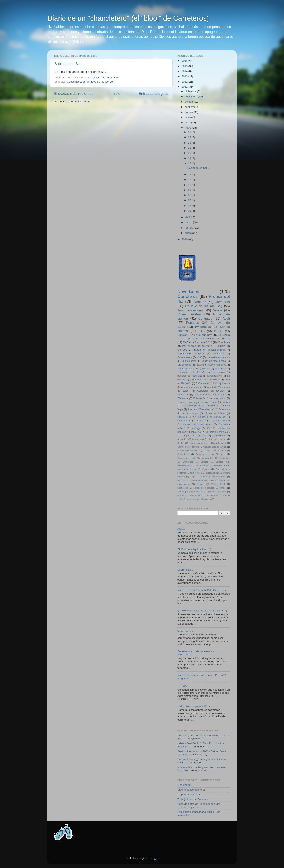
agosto (189, 112)
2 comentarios (111, 77)
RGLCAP (183, 686)
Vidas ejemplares (191, 406)
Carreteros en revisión (211, 391)
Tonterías (196, 432)
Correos (182, 350)
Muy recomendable (200, 480)
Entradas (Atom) (81, 102)
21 (190, 148)
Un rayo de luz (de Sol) (101, 82)
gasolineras (194, 495)
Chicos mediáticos (215, 413)
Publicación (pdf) (216, 350)
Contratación (184, 421)
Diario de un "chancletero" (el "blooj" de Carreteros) (128, 18)
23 (190, 143)
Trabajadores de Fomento (193, 799)
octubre (190, 102)
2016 (185, 61)
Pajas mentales (186, 369)
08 (190, 195)
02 (190, 211)
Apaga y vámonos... (192, 387)
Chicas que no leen (188, 450)
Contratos (205, 318)
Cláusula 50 (184, 417)
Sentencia (220, 369)
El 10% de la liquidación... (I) (194, 549)
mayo (188, 128)
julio (188, 117)
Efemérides (188, 462)
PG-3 (208, 428)
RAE (186, 342)
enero (189, 233)
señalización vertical (191, 353)
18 (190, 163)
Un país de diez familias (199, 338)
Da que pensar (222, 458)
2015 (185, 66)
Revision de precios (204, 488)
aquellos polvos (216, 372)
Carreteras (222, 302)
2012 (185, 82)
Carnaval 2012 (203, 342)
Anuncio (220, 346)
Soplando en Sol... (69, 64)
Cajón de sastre (219, 443)
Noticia (216, 380)
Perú (227, 380)
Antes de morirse (217, 439)
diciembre (191, 91)
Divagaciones (214, 376)
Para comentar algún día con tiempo (197, 402)
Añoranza (219, 354)
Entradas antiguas (154, 93)
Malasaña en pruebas (218, 357)
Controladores (189, 361)
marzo (189, 222)
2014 (185, 71)
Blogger (154, 858)
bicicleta (181, 495)
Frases (226, 338)
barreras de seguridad (190, 376)
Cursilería (183, 395)
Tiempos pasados (217, 492)
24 (190, 137)
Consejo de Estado (187, 458)
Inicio (116, 93)
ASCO (181, 529)
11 (190, 180)
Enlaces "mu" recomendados (210, 398)
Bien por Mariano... (198, 443)
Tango (223, 488)
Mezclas (181, 480)
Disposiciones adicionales (210, 395)
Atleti (226, 318)
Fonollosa (224, 342)
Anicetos (211, 406)
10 (190, 185)
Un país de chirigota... (218, 432)
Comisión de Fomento (215, 450)
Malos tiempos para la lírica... (195, 706)
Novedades (188, 291)
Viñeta (218, 310)
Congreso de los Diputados (210, 454)
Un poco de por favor (194, 436)
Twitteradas (203, 327)
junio (188, 122)
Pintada (196, 350)
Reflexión (186, 383)
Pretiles (226, 402)
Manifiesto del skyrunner (213, 477)
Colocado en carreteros (211, 417)
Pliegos (200, 484)
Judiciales (211, 473)
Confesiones (183, 454)
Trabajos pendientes (189, 372)
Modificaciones (200, 380)
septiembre (192, 107)
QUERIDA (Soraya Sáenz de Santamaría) (202, 610)
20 (190, 153)
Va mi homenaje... (188, 631)
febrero (189, 228)
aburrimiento (219, 436)
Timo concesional (190, 310)
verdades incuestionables (199, 499)
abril (188, 217)
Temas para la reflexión (190, 492)
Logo (193, 477)
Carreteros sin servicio (188, 447)
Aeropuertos (198, 439)
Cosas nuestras (76, 82)
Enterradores (203, 465)
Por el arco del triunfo (196, 346)
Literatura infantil (221, 421)
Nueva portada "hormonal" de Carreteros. (202, 590)
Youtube (200, 302)
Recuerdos (183, 488)
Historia (199, 365)
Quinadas (205, 369)
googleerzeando (211, 495)
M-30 (199, 357)
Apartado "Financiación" (201, 409)
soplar (92, 72)
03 (190, 206)
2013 (185, 76)
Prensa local (218, 484)
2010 (185, 239)
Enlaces (205, 462)
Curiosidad (206, 458)
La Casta (224, 335)
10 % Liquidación (220, 383)
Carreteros (188, 296)
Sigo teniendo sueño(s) (191, 790)
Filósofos (201, 421)
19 (190, 158)
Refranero (201, 383)
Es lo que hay (203, 335)
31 (190, 132)
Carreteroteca (185, 357)
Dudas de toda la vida (214, 361)
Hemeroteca (196, 473)
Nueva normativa (217, 365)
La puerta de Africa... (190, 794)
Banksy (181, 443)
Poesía (218, 331)
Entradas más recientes (74, 93)
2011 (185, 87)
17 (190, 174)
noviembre (191, 96)
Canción (182, 335)
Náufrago (196, 428)
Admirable (182, 439)
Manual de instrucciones (197, 424)
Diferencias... (185, 570)
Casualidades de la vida (215, 447)
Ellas (202, 331)
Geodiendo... (185, 785)
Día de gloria (184, 365)
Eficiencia (183, 398)
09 (190, 190)
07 (190, 200)
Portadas (193, 323)
